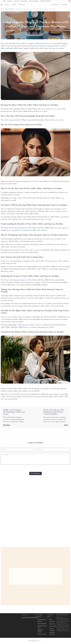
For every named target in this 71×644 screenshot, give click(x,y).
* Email (39, 450)
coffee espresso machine (13, 120)
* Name (4, 450)
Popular (14, 5)
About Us (9, 1)
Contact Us (16, 1)
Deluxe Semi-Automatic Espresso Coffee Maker (44, 198)
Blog (4, 1)
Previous (7, 425)
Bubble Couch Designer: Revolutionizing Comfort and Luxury (14, 412)
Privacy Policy (24, 1)
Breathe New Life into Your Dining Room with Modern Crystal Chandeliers (54, 412)
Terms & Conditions (34, 1)
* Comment (5, 455)
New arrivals (56, 5)
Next (66, 425)
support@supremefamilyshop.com (30, 618)
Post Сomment (35, 474)
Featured (64, 5)
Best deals (22, 5)
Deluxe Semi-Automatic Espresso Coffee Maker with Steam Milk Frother (29, 228)
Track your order (42, 634)
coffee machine (63, 261)
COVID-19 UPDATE (45, 1)
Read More (11, 9)
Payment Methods (42, 624)
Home (2, 9)
